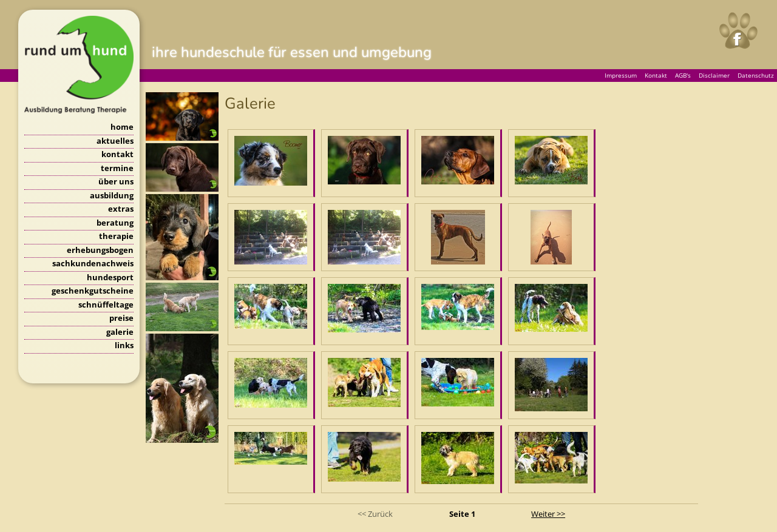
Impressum (621, 75)
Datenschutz (756, 75)
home (122, 127)
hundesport (110, 277)
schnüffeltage (106, 305)
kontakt (117, 154)
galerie (120, 332)
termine (117, 168)
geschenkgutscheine (93, 291)
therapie (116, 236)
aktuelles (115, 141)
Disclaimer (714, 75)
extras (121, 209)
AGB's (683, 75)
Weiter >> (548, 514)
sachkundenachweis (93, 263)
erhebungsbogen (100, 250)
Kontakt (656, 75)
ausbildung (112, 195)
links (124, 345)
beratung (115, 223)
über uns (116, 181)
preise (121, 318)
